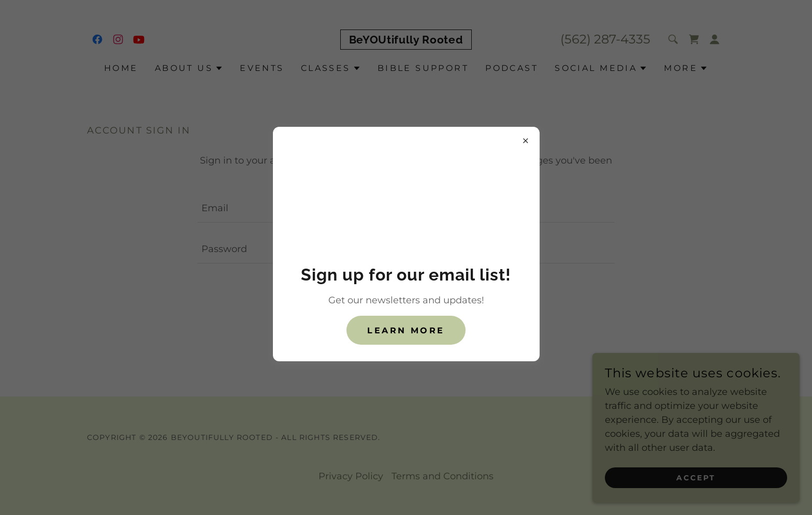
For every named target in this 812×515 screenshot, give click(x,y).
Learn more (406, 330)
